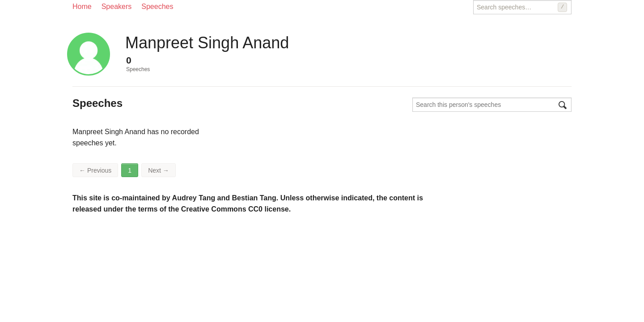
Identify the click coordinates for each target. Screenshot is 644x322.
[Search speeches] (522, 7)
